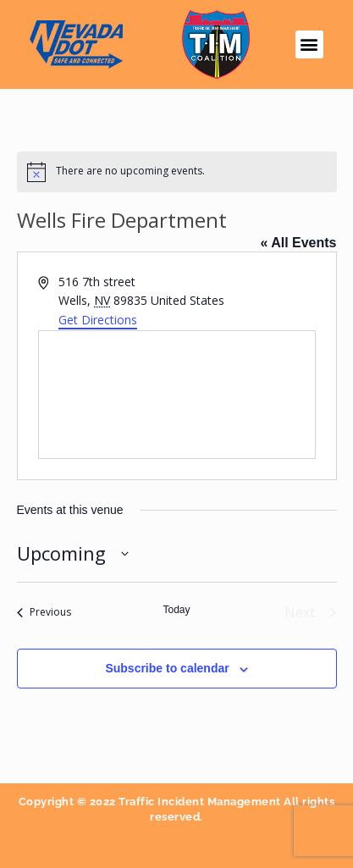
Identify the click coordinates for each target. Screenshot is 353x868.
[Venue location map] (177, 395)
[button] (309, 44)
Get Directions (98, 320)
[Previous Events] (44, 612)
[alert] (177, 172)
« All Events (298, 243)
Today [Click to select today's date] (176, 610)
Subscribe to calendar (167, 668)
